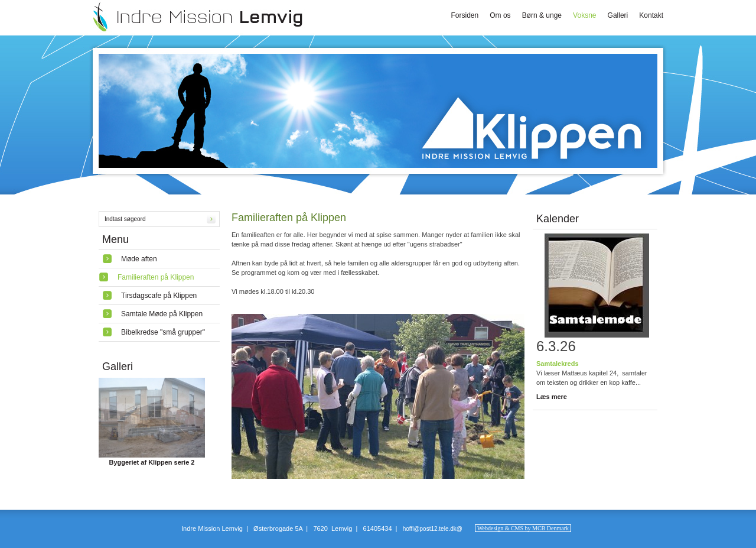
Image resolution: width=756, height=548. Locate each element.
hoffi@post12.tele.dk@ (433, 529)
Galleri (618, 15)
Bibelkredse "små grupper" (163, 332)
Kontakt (651, 15)
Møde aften (139, 259)
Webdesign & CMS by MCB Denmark (523, 528)
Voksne (584, 15)
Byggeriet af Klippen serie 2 (152, 462)
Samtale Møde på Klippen (162, 314)
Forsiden (465, 15)
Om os (500, 15)
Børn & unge (542, 15)
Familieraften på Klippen (156, 277)
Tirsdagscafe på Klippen (159, 296)
